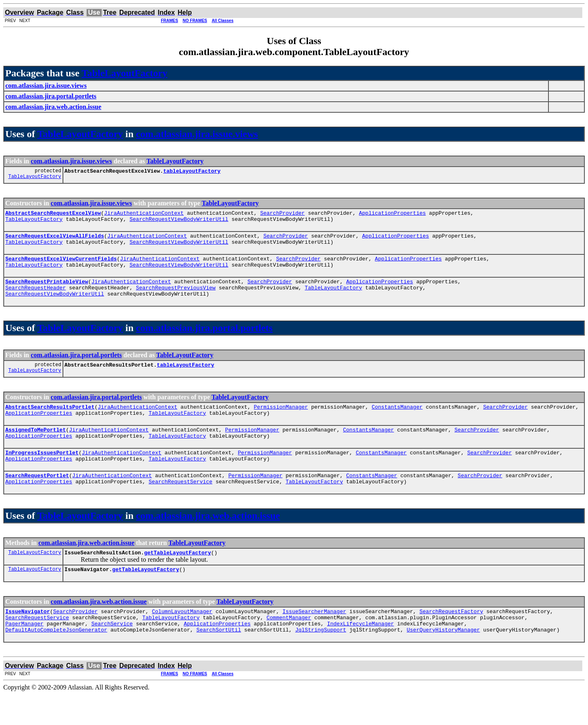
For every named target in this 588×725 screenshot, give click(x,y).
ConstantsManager (397, 421)
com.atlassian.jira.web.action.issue (208, 539)
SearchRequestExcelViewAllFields (55, 240)
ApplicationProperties (392, 215)
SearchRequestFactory (451, 638)
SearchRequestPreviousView (176, 298)
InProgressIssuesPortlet (42, 472)
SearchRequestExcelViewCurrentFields (61, 266)
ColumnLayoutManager (182, 638)
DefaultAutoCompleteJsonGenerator (56, 660)
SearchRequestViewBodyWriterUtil (179, 222)
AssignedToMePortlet (36, 447)
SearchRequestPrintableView (47, 291)
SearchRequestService (180, 505)
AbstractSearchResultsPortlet (50, 421)
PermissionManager (281, 421)
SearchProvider (282, 215)
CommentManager (289, 645)
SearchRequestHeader (36, 298)
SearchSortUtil (219, 660)
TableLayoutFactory (125, 73)
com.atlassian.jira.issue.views (197, 134)
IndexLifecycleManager (361, 653)
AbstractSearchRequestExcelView (53, 215)
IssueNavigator (28, 638)
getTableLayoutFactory (178, 577)
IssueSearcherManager (314, 638)
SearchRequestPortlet (37, 497)
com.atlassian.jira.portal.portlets (204, 340)
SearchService (112, 653)
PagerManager (24, 653)
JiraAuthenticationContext (144, 215)
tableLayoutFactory (192, 172)
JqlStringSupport (321, 660)
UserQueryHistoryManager (443, 660)
